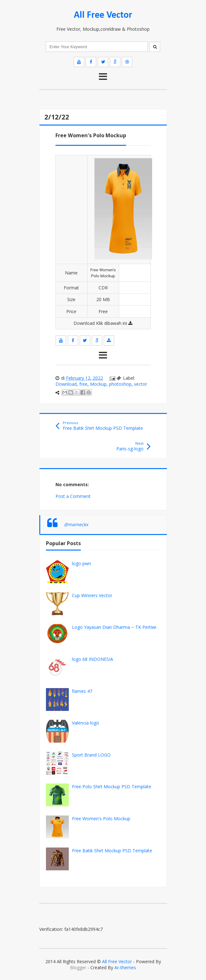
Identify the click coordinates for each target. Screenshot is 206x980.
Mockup (98, 384)
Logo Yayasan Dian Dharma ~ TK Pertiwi (114, 627)
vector (141, 384)
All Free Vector (103, 15)
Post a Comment (73, 496)
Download (66, 384)
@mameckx (76, 524)
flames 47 (82, 691)
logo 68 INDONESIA (93, 659)
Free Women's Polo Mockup (101, 819)
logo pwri (81, 563)
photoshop (120, 384)
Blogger (78, 967)
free (83, 384)
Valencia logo (86, 723)
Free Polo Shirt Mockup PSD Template (112, 787)
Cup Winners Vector (92, 595)
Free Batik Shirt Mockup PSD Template (112, 851)
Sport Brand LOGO (91, 755)
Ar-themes (125, 967)
